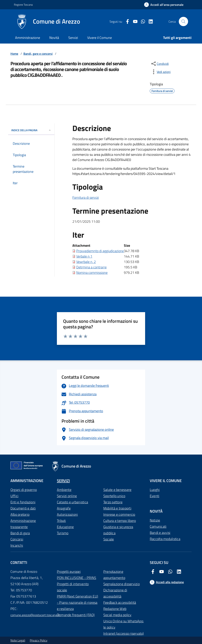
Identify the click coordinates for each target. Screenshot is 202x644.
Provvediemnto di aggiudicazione (100, 251)
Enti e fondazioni (23, 502)
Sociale (109, 539)
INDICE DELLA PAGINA (31, 130)
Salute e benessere (117, 490)
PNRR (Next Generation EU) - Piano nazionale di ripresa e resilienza (77, 602)
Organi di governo (24, 490)
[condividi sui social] (160, 64)
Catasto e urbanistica (72, 502)
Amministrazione (28, 38)
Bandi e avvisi (160, 533)
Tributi (61, 521)
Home (14, 54)
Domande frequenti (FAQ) (76, 615)
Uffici (14, 496)
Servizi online (67, 496)
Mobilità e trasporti (117, 508)
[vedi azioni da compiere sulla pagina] (161, 72)
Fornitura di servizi (86, 197)
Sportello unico (114, 496)
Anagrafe (64, 508)
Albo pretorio (20, 514)
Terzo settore (113, 502)
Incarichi (17, 545)
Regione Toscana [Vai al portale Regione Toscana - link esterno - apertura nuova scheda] (23, 5)
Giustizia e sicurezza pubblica (118, 530)
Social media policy (117, 615)
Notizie (155, 520)
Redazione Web (115, 609)
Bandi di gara (20, 533)
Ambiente (64, 490)
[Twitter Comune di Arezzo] (141, 22)
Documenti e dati (23, 508)
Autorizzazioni (67, 514)
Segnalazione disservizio (122, 584)
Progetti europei (69, 572)
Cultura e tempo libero (120, 521)
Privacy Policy (39, 640)
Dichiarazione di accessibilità (115, 593)
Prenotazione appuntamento (114, 575)
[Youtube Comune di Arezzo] (134, 22)
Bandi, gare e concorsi (38, 54)
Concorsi (17, 539)
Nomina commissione (92, 273)
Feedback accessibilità (120, 602)
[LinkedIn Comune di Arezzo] (149, 22)
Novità (54, 38)
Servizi (73, 38)
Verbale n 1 (84, 256)
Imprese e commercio (119, 514)
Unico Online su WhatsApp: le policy (124, 624)
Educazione (65, 527)
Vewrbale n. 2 (86, 262)
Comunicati (158, 526)
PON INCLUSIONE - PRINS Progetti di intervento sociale (77, 584)
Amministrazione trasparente (23, 524)
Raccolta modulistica (165, 539)
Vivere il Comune (100, 38)
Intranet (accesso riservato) (124, 633)
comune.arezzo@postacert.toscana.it (35, 615)
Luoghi (155, 490)
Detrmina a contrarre (91, 267)
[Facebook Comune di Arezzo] (126, 22)
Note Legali (18, 640)
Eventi (154, 496)
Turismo (63, 533)
